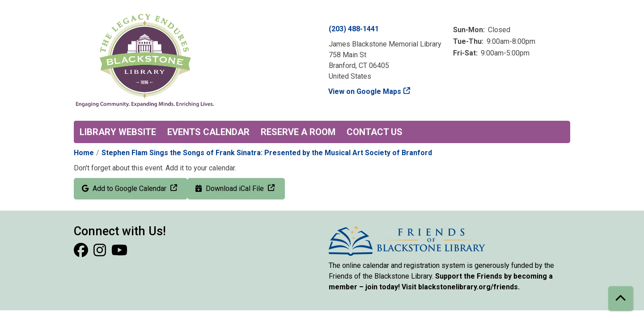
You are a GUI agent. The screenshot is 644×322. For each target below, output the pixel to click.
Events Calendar (208, 132)
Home (84, 153)
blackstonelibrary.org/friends (468, 287)
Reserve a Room (298, 132)
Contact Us (375, 132)
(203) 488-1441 (354, 29)
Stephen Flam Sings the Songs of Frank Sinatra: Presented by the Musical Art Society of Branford (267, 153)
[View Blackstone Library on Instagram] (101, 253)
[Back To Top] (621, 299)
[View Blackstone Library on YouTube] (119, 253)
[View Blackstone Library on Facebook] (82, 253)
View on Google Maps (365, 91)
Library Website (118, 132)
